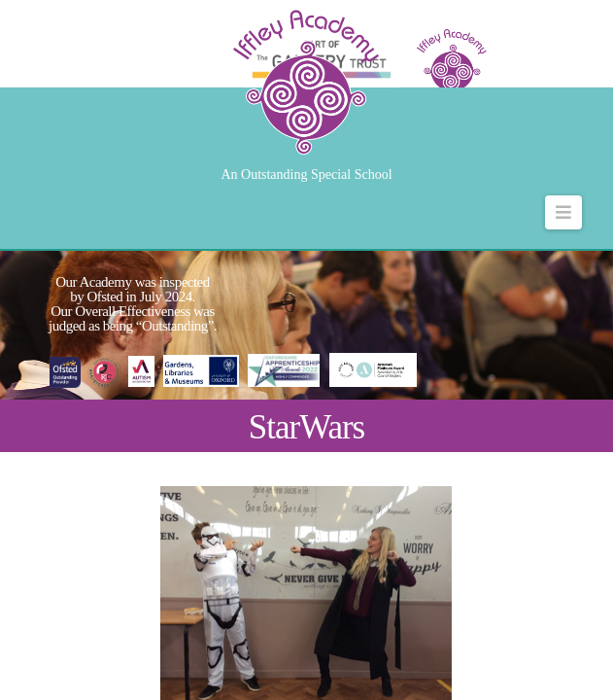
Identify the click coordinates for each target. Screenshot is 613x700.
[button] (564, 212)
